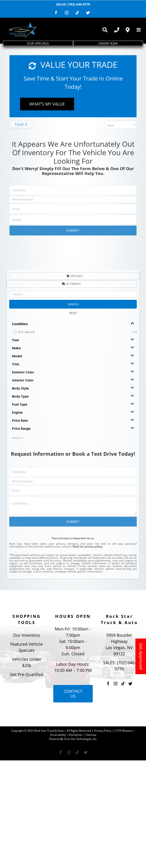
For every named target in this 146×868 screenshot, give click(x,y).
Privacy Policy (103, 731)
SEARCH (73, 304)
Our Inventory (27, 635)
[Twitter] (130, 684)
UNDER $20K (108, 43)
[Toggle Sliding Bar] (105, 30)
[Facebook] (108, 684)
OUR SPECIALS (38, 43)
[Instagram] (116, 684)
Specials (75, 276)
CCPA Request (124, 731)
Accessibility (58, 735)
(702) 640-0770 (79, 4)
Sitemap (91, 735)
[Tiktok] (123, 684)
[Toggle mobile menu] (139, 30)
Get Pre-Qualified (27, 674)
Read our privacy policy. (88, 546)
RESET (73, 313)
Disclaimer (76, 735)
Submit (73, 231)
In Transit (72, 284)
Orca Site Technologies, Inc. (81, 739)
